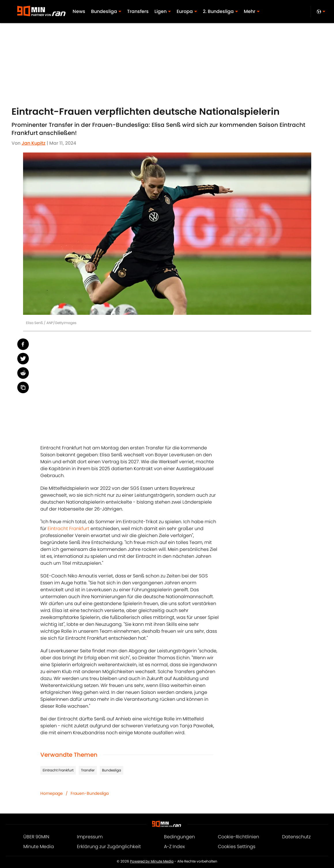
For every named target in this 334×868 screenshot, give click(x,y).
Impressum (90, 837)
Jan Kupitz (34, 143)
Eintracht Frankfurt (68, 529)
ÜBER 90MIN (36, 837)
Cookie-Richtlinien (238, 837)
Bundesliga (112, 770)
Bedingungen (179, 837)
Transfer (88, 770)
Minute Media (39, 847)
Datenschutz (296, 837)
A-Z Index (174, 847)
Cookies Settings (237, 847)
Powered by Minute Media (152, 861)
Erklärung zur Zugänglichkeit (109, 847)
